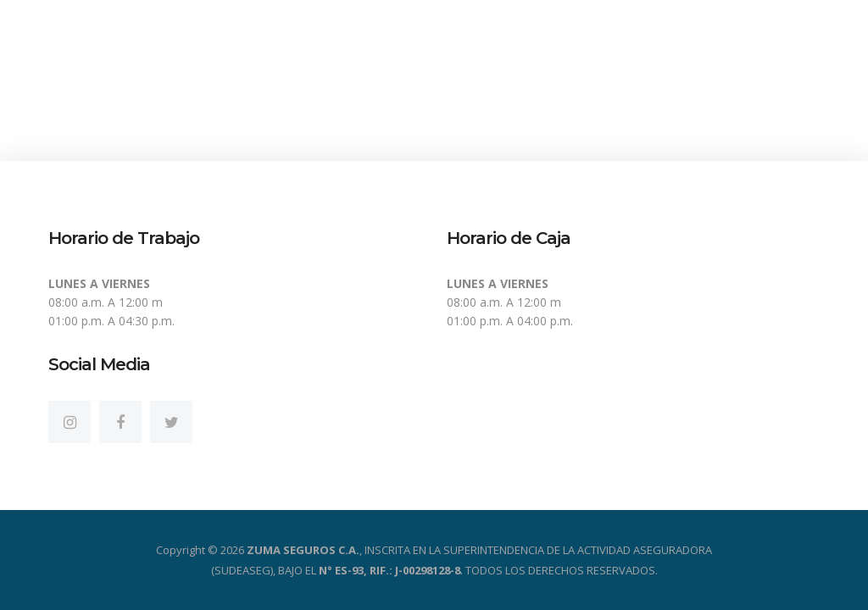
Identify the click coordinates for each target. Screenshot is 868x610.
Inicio (360, 86)
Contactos (787, 86)
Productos (565, 86)
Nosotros (454, 86)
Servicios (676, 86)
